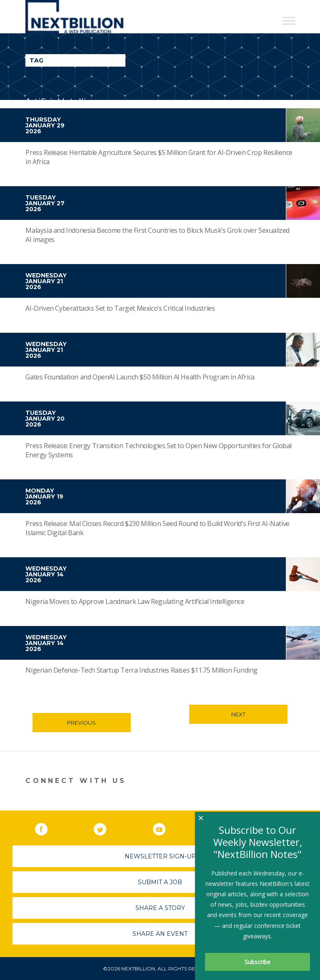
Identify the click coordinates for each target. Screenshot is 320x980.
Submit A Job (160, 882)
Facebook (47, 828)
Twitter (106, 828)
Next (238, 714)
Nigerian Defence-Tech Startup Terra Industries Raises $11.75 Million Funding (141, 670)
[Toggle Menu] (289, 21)
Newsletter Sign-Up (160, 856)
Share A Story (160, 908)
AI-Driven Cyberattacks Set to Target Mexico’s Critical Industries (120, 308)
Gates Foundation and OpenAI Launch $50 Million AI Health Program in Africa (140, 377)
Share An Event (160, 934)
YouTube (165, 828)
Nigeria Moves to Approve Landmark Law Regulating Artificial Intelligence (135, 601)
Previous (81, 723)
